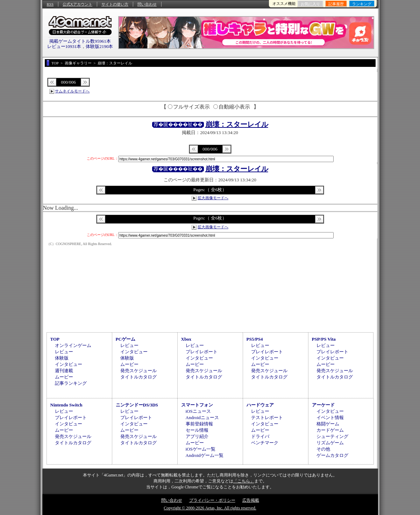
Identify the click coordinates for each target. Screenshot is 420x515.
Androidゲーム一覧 (205, 455)
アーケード (323, 405)
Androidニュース (202, 417)
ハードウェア (260, 405)
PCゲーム (126, 339)
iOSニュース (198, 411)
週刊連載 (64, 371)
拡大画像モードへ (213, 198)
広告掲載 (251, 500)
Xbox (186, 339)
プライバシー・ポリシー (212, 500)
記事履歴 (336, 4)
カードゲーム (330, 430)
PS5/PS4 (255, 339)
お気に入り (310, 4)
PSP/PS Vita (324, 339)
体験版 (62, 358)
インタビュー (69, 364)
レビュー (64, 352)
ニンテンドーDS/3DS (137, 405)
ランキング (362, 4)
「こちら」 (244, 481)
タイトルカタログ (138, 377)
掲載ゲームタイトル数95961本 (80, 41)
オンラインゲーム (73, 345)
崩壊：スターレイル (237, 124)
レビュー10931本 (64, 46)
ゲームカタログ (332, 455)
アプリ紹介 (197, 436)
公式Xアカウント (77, 4)
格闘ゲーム (328, 424)
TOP (55, 339)
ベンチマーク (265, 443)
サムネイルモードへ (72, 91)
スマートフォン (197, 405)
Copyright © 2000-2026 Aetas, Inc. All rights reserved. (210, 508)
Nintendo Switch (66, 405)
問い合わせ (147, 4)
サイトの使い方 (115, 4)
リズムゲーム (330, 443)
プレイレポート (202, 352)
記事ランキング (71, 383)
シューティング (332, 436)
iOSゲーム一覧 (201, 449)
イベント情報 (330, 417)
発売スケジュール (138, 371)
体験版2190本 (99, 46)
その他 (323, 449)
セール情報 (197, 430)
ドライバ (260, 436)
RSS (50, 4)
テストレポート (267, 417)
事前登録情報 (199, 424)
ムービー (64, 377)
